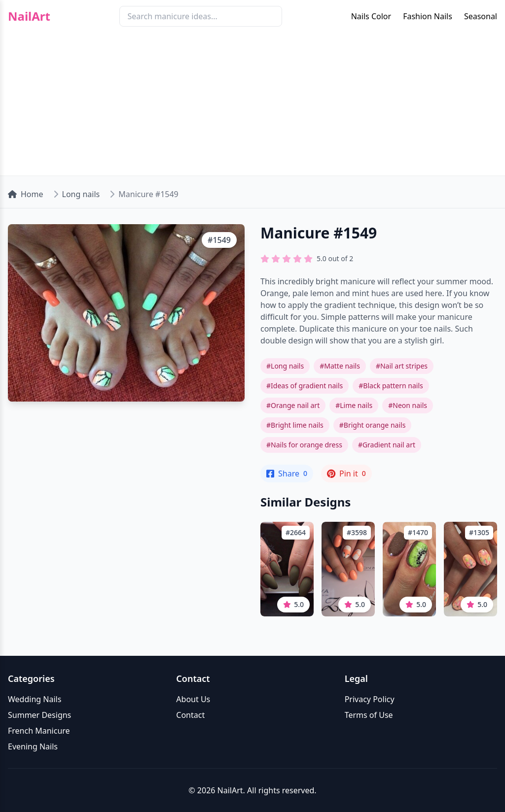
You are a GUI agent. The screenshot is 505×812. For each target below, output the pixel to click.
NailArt (29, 16)
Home (26, 194)
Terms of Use (369, 715)
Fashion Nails (428, 16)
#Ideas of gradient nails (305, 386)
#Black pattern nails (391, 386)
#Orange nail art (293, 405)
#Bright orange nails (373, 425)
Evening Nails (33, 746)
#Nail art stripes (402, 366)
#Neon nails (408, 405)
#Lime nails (354, 405)
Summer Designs (39, 715)
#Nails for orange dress (304, 445)
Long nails (81, 194)
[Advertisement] (252, 106)
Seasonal (481, 16)
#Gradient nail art (387, 445)
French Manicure (39, 731)
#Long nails (285, 366)
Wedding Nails (35, 699)
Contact (190, 715)
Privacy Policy (370, 699)
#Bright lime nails (295, 425)
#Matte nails (340, 366)
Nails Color (371, 16)
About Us (193, 699)
